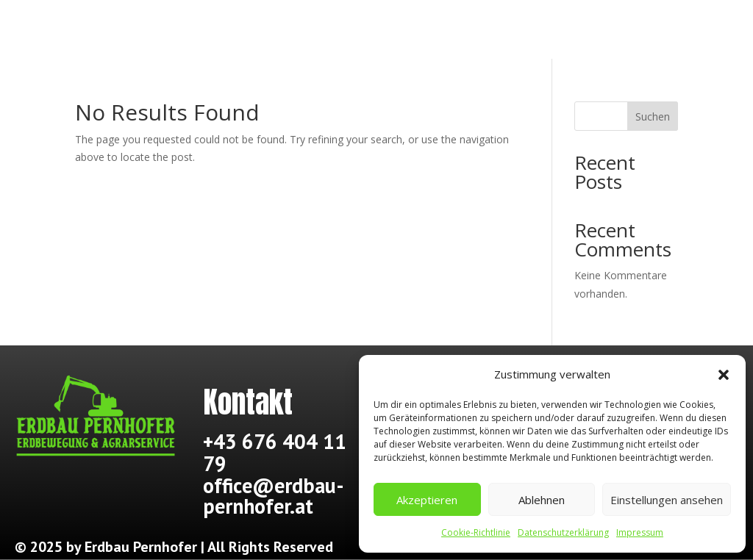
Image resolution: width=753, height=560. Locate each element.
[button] (724, 375)
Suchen (653, 116)
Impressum (640, 532)
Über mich (234, 32)
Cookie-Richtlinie (476, 532)
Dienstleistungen (433, 32)
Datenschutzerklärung (563, 532)
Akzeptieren (427, 500)
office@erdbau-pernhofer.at (274, 496)
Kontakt (634, 32)
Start (104, 32)
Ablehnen (542, 500)
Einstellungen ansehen (667, 500)
